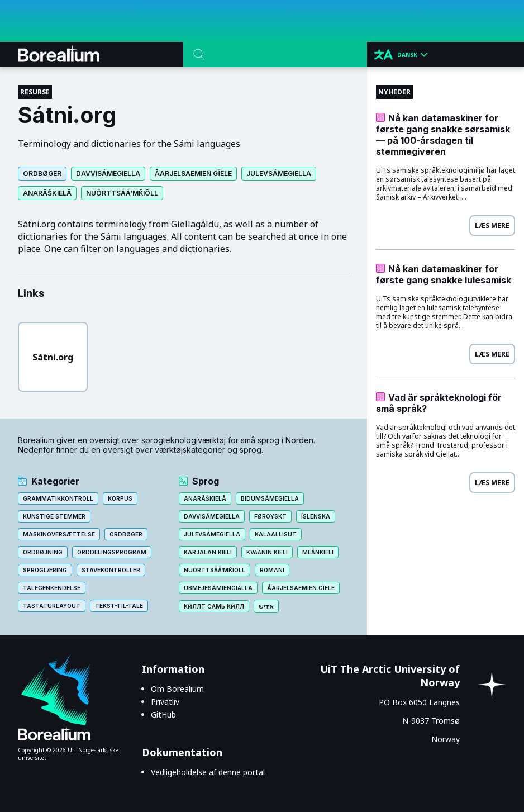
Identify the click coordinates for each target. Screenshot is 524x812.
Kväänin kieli (267, 552)
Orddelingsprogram (112, 552)
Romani (272, 570)
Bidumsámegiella (270, 498)
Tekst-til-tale (119, 606)
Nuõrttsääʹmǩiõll (122, 193)
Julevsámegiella (279, 174)
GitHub (163, 714)
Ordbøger (42, 174)
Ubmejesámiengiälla (218, 588)
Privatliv (165, 702)
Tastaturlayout (52, 606)
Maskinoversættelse (59, 534)
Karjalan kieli (208, 552)
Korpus (120, 498)
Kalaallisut (276, 534)
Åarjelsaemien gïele (193, 174)
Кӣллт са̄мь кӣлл (214, 606)
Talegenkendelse (52, 588)
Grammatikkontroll (58, 498)
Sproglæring (45, 570)
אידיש (266, 606)
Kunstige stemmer (54, 516)
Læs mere (492, 225)
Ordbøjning (43, 552)
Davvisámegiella (108, 174)
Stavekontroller (111, 570)
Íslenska (316, 516)
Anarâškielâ (47, 193)
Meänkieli (318, 552)
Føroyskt (270, 516)
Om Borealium (177, 689)
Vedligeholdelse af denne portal (208, 772)
